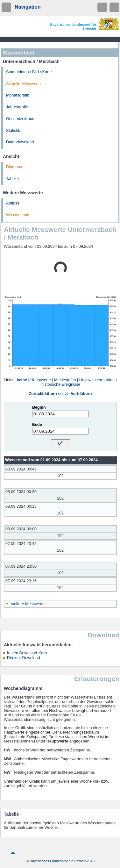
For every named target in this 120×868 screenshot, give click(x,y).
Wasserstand (18, 215)
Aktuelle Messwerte (23, 84)
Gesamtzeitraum (21, 119)
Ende (37, 425)
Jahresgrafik (17, 107)
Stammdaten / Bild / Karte (29, 72)
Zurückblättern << (46, 394)
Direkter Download (24, 658)
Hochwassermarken (97, 380)
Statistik (13, 131)
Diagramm (15, 167)
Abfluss (13, 203)
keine (22, 380)
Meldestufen (65, 380)
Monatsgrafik (18, 95)
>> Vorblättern (78, 394)
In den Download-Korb (27, 653)
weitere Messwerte (28, 604)
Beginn (39, 407)
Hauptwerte (40, 380)
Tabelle (12, 179)
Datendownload (20, 142)
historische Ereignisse (61, 384)
